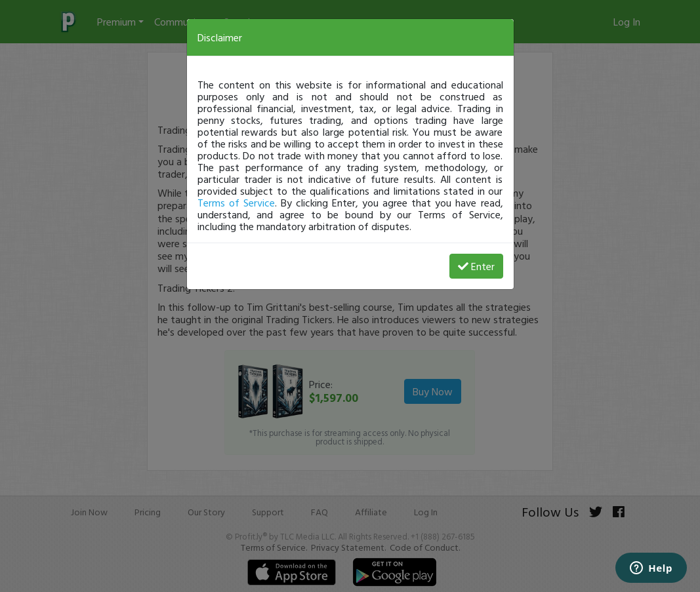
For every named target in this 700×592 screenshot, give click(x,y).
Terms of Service (236, 203)
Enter (476, 266)
